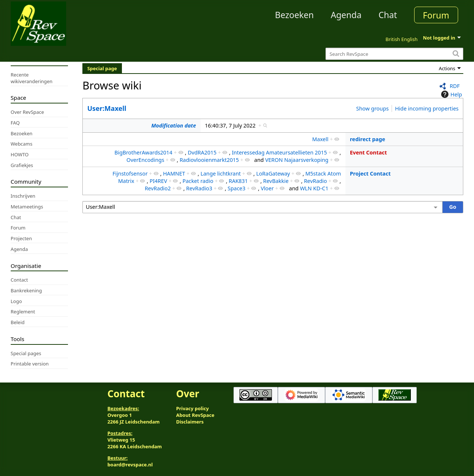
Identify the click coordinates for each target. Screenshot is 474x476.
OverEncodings (145, 160)
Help (451, 94)
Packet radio (198, 181)
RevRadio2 (158, 188)
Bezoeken (294, 15)
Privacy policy (192, 408)
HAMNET (174, 174)
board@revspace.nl (130, 465)
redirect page (368, 139)
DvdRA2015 (202, 152)
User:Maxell (107, 108)
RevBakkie (276, 181)
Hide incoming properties (427, 108)
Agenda (346, 15)
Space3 (236, 188)
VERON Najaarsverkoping (297, 160)
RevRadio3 (199, 188)
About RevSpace (195, 415)
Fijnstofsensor (130, 174)
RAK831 (238, 181)
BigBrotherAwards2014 (144, 152)
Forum (436, 15)
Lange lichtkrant (221, 174)
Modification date (173, 125)
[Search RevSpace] (394, 54)
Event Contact (368, 152)
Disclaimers (190, 422)
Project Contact (370, 174)
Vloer (267, 188)
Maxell (320, 139)
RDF (455, 86)
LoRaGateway (273, 174)
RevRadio (316, 181)
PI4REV (158, 181)
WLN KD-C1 (314, 188)
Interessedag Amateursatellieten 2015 (279, 152)
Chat (388, 15)
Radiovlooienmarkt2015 (209, 160)
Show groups (372, 108)
